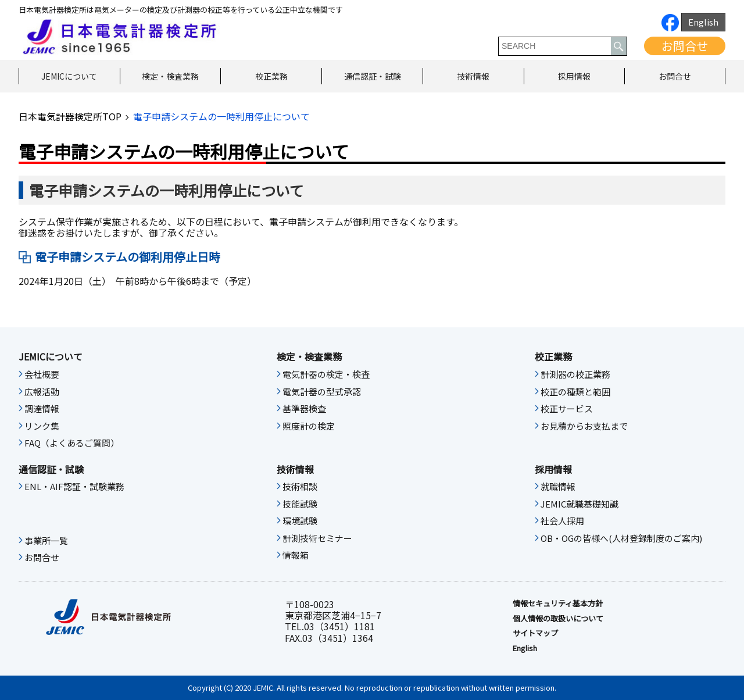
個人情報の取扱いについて (558, 619)
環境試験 (300, 521)
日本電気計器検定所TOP (70, 116)
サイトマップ (535, 633)
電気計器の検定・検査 (326, 374)
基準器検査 (304, 409)
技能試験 (300, 504)
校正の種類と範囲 (575, 392)
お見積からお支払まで (584, 426)
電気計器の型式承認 (322, 392)
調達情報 (42, 409)
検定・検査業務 (170, 76)
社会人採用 (562, 521)
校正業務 (271, 76)
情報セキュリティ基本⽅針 (558, 603)
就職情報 (558, 487)
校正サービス (567, 409)
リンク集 (42, 426)
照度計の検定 (309, 426)
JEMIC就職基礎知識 (580, 504)
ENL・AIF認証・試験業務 (74, 487)
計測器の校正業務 (575, 374)
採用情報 (574, 76)
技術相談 (300, 487)
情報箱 (296, 555)
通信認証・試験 (373, 76)
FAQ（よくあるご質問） (72, 443)
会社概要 (42, 374)
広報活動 (42, 392)
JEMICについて (69, 76)
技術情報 (473, 76)
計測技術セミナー (317, 538)
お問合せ (685, 46)
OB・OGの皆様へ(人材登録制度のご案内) (621, 538)
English (703, 22)
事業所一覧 (46, 541)
